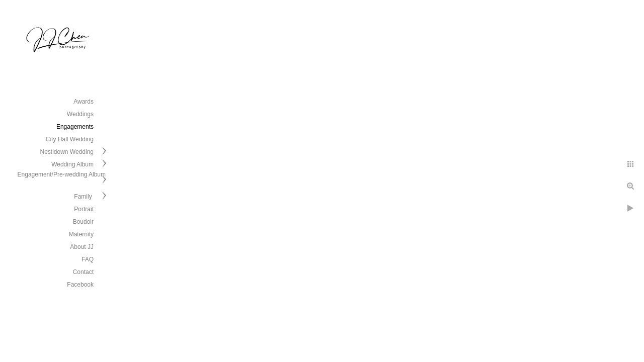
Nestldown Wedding (67, 152)
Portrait (84, 209)
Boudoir (83, 222)
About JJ (82, 247)
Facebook (80, 285)
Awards (84, 102)
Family (84, 197)
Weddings (80, 114)
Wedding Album (72, 164)
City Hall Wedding (70, 139)
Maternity (81, 234)
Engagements (75, 127)
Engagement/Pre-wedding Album (62, 174)
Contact (83, 272)
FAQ (88, 259)
